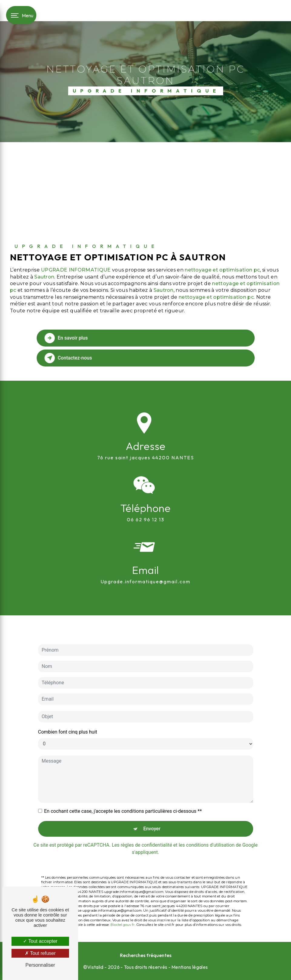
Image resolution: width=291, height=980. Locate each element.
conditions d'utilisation (210, 822)
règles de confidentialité (147, 822)
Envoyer (152, 805)
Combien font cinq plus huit (68, 709)
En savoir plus (66, 338)
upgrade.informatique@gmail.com (145, 558)
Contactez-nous (68, 358)
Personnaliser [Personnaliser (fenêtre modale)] (40, 965)
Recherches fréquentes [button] (146, 955)
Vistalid (95, 967)
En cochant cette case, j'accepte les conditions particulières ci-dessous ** (123, 788)
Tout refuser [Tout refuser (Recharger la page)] (40, 953)
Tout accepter (40, 941)
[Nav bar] (21, 15)
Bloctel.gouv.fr (123, 902)
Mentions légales (190, 967)
